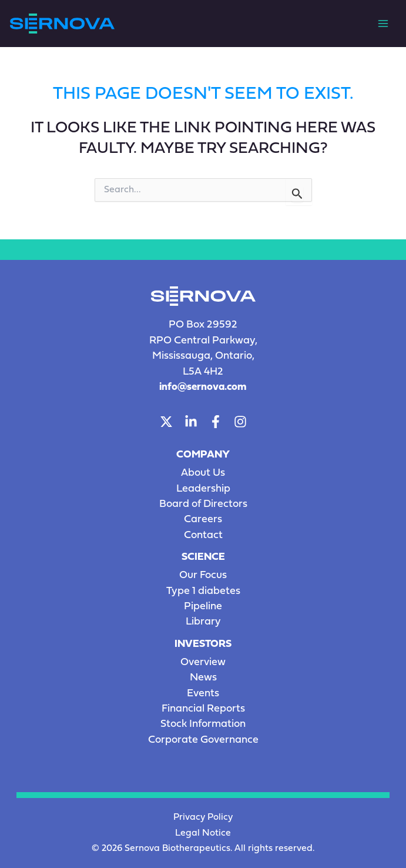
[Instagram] (240, 422)
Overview (203, 662)
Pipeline (203, 607)
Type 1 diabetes (203, 591)
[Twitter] (166, 422)
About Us (203, 473)
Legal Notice (203, 833)
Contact (203, 535)
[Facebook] (216, 422)
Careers (203, 520)
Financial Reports (203, 709)
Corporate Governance (203, 740)
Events (203, 694)
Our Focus (203, 575)
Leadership (203, 489)
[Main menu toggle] (383, 24)
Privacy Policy (203, 817)
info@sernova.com (203, 387)
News (203, 678)
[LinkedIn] (191, 422)
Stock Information (203, 724)
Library (203, 622)
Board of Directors (203, 504)
